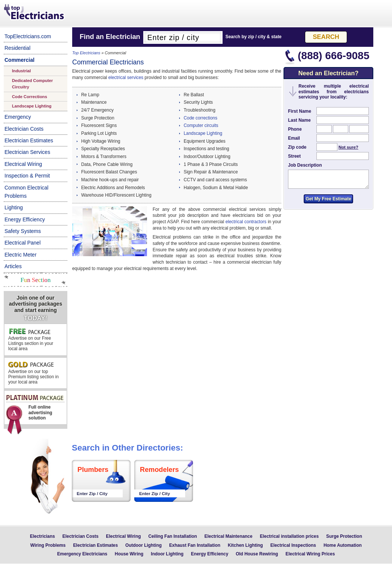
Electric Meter (21, 255)
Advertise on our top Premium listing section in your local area (33, 373)
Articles (13, 266)
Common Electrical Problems (26, 192)
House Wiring (129, 554)
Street (294, 156)
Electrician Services (27, 152)
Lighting (14, 207)
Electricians (42, 536)
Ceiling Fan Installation (172, 536)
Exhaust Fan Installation (195, 545)
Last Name (299, 120)
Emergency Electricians (82, 554)
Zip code (297, 147)
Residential (17, 48)
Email (294, 138)
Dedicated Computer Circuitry (32, 84)
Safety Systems (23, 231)
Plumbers (93, 470)
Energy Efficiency (25, 219)
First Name (300, 111)
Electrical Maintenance (229, 536)
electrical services (126, 78)
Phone (295, 129)
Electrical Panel (23, 243)
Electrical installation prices (289, 536)
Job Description (305, 165)
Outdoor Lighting (143, 545)
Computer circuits (201, 125)
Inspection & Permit (27, 176)
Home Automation (343, 545)
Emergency (18, 117)
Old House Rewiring (257, 554)
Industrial (21, 71)
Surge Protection (344, 536)
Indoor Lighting (167, 554)
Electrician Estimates (29, 140)
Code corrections (200, 118)
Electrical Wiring (23, 164)
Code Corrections (30, 97)
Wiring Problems (48, 545)
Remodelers (159, 470)
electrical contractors (246, 222)
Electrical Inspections (293, 545)
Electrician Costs (24, 129)
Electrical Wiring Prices (310, 554)
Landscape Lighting (32, 106)
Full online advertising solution (35, 410)
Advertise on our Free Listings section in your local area (31, 340)
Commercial (19, 60)
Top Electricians (35, 13)
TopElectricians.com (28, 36)
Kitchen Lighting (245, 545)
